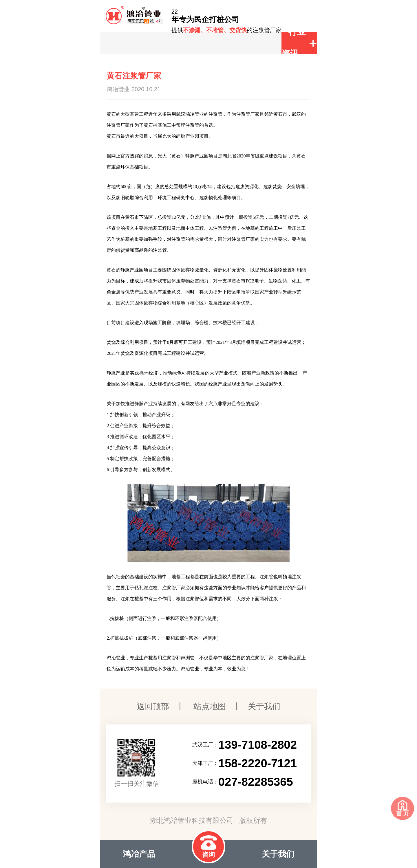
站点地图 (210, 706)
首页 (403, 808)
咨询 (209, 847)
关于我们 (264, 706)
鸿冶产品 (139, 854)
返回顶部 (153, 706)
